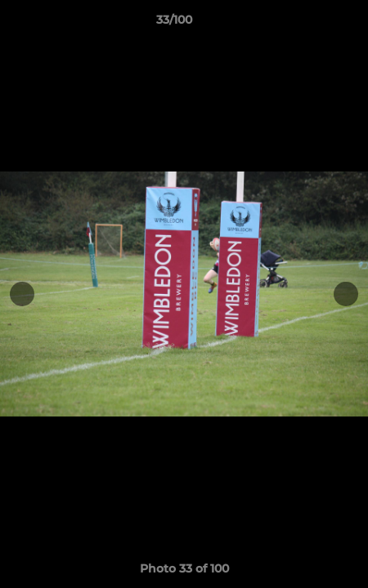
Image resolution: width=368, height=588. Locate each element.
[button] (309, 24)
